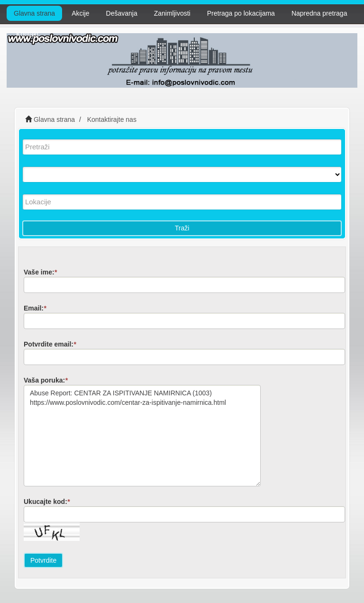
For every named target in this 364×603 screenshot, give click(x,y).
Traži (182, 228)
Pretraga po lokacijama (241, 13)
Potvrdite (43, 560)
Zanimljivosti (172, 13)
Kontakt (27, 34)
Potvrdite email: (50, 344)
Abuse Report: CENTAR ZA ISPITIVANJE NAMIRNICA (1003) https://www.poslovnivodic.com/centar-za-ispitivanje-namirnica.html (142, 436)
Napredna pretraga (319, 13)
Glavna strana (34, 13)
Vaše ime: (40, 272)
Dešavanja (122, 13)
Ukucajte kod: (47, 502)
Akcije (80, 13)
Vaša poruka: (46, 380)
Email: (35, 308)
